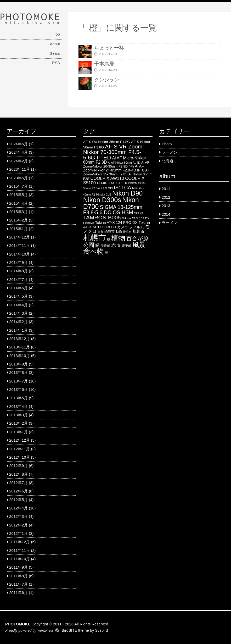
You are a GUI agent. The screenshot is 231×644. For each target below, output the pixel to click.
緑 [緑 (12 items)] (97, 245)
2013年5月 (18, 398)
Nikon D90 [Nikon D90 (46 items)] (127, 193)
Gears (55, 53)
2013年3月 (18, 415)
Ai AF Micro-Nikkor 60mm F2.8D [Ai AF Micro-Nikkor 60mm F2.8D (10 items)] (115, 160)
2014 (166, 214)
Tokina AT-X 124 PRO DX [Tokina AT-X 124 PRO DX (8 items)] (116, 223)
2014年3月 (18, 313)
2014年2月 (18, 322)
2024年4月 (18, 152)
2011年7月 (18, 584)
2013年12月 (19, 339)
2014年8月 (18, 271)
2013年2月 (18, 423)
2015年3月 (18, 212)
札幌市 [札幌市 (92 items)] (95, 238)
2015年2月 (18, 220)
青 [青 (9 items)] (119, 245)
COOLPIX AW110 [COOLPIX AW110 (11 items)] (107, 178)
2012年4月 (18, 508)
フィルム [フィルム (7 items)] (137, 227)
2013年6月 (18, 390)
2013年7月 (18, 381)
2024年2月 (18, 161)
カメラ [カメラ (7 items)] (123, 227)
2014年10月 (19, 254)
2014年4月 (18, 305)
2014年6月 (18, 288)
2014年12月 (19, 237)
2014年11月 (19, 246)
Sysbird (101, 630)
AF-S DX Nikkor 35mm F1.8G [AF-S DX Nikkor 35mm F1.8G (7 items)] (107, 142)
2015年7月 (18, 186)
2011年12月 (19, 542)
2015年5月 (18, 195)
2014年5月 (18, 296)
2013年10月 (19, 356)
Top (57, 34)
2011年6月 (18, 593)
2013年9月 (18, 364)
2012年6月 (18, 491)
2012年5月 (18, 500)
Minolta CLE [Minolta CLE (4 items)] (104, 195)
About (55, 44)
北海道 (168, 161)
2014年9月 (18, 263)
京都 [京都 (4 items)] (100, 232)
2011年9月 (18, 567)
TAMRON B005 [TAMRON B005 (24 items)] (102, 217)
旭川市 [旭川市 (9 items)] (139, 231)
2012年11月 (19, 449)
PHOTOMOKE (18, 624)
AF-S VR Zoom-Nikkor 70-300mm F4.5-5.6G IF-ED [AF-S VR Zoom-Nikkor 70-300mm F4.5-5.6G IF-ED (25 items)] (114, 152)
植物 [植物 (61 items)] (118, 238)
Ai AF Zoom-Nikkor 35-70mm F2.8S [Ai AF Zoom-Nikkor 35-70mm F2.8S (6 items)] (116, 172)
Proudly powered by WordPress (29, 630)
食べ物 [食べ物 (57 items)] (94, 251)
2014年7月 (18, 280)
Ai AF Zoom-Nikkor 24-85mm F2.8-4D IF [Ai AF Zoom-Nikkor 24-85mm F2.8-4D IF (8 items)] (114, 168)
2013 (166, 206)
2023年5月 (18, 178)
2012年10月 (19, 457)
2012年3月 (18, 517)
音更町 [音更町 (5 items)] (127, 246)
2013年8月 (18, 373)
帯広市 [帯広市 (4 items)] (127, 232)
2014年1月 (18, 330)
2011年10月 (19, 559)
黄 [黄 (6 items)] (107, 252)
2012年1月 (18, 534)
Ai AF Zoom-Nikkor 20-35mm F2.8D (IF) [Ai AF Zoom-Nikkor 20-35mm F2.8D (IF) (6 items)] (116, 164)
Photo (167, 144)
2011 (166, 189)
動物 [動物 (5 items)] (119, 232)
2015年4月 (18, 203)
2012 (166, 197)
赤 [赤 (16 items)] (114, 245)
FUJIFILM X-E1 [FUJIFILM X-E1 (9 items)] (110, 183)
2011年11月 (19, 551)
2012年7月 (18, 483)
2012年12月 (19, 440)
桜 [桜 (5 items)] (109, 239)
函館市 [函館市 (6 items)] (109, 232)
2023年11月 (19, 169)
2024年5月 (18, 144)
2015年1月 (18, 229)
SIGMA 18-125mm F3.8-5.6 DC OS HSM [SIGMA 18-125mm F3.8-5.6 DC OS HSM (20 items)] (113, 210)
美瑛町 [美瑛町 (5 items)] (105, 246)
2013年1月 (18, 432)
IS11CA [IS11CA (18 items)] (122, 188)
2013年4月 (18, 407)
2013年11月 (19, 347)
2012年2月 (18, 525)
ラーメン (170, 152)
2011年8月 (18, 576)
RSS (56, 63)
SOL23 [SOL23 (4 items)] (139, 213)
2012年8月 (18, 474)
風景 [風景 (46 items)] (139, 245)
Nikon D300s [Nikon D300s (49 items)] (102, 200)
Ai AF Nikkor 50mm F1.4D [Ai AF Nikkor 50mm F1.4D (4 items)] (124, 163)
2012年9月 (18, 466)
